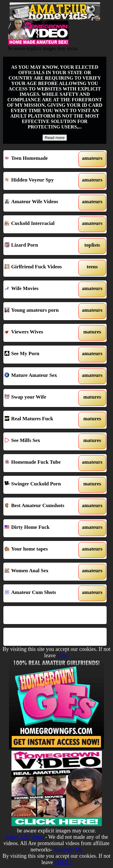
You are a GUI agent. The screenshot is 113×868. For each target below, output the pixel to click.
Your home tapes (42, 550)
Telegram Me (68, 850)
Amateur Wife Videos (42, 203)
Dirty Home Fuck (42, 528)
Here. (63, 655)
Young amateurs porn (42, 311)
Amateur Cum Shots (42, 593)
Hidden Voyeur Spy (42, 181)
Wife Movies (42, 289)
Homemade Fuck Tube (42, 463)
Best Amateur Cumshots (42, 507)
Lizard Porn (42, 246)
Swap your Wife (42, 398)
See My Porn (42, 355)
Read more (55, 138)
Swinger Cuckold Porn (42, 485)
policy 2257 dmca (24, 837)
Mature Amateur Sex (42, 376)
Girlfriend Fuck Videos (42, 268)
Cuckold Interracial (42, 224)
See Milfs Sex (42, 441)
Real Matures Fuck (42, 420)
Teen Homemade (42, 159)
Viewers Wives (42, 333)
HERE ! (63, 862)
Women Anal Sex (42, 572)
